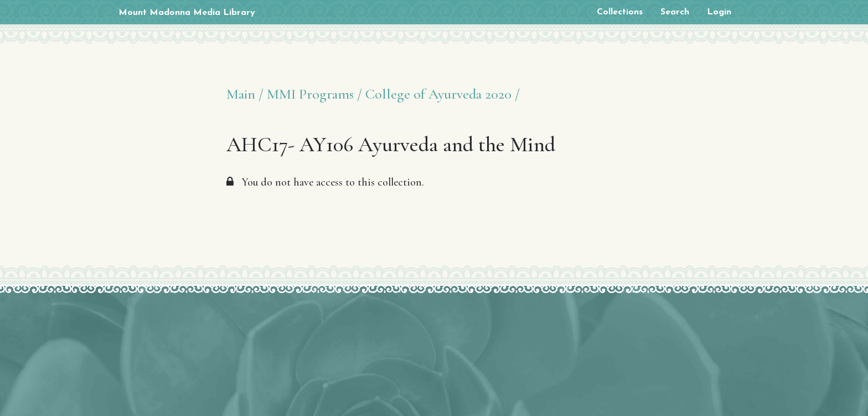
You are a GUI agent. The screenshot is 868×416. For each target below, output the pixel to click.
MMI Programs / (314, 94)
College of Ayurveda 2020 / (443, 94)
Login (719, 12)
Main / (245, 94)
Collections (620, 12)
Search (675, 12)
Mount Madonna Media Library (187, 13)
